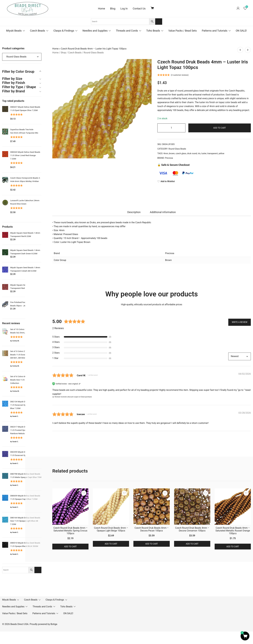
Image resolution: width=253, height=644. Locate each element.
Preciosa (169, 158)
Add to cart (220, 128)
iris (199, 153)
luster (204, 153)
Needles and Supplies (95, 31)
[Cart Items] (153, 8)
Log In (124, 9)
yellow (221, 153)
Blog (113, 9)
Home (101, 9)
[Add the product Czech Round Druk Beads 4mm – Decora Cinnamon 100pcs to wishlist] (206, 493)
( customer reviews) (180, 75)
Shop (63, 53)
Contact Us (139, 9)
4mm (166, 153)
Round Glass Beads (94, 53)
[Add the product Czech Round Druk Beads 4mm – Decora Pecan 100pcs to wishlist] (165, 493)
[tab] (134, 212)
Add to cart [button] (70, 547)
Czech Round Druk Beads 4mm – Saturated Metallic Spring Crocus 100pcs (70, 531)
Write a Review (240, 322)
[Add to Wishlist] (204, 182)
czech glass (181, 153)
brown (172, 153)
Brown (168, 260)
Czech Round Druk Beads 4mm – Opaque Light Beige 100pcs (111, 529)
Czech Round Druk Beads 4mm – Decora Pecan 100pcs (152, 529)
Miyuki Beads (14, 31)
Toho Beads (153, 31)
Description (134, 212)
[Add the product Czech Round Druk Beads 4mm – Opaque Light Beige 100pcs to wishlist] (124, 493)
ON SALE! (241, 31)
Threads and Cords (127, 31)
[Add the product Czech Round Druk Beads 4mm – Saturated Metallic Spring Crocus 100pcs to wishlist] (84, 493)
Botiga (54, 624)
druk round (192, 153)
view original (73, 384)
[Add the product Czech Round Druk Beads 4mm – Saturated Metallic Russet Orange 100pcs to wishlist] (246, 493)
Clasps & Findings (64, 31)
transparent (213, 153)
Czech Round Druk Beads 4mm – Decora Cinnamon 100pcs (192, 529)
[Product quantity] (171, 128)
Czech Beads (37, 31)
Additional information (163, 212)
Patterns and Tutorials (215, 31)
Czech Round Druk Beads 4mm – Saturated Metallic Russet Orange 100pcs (233, 531)
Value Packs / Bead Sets (183, 31)
